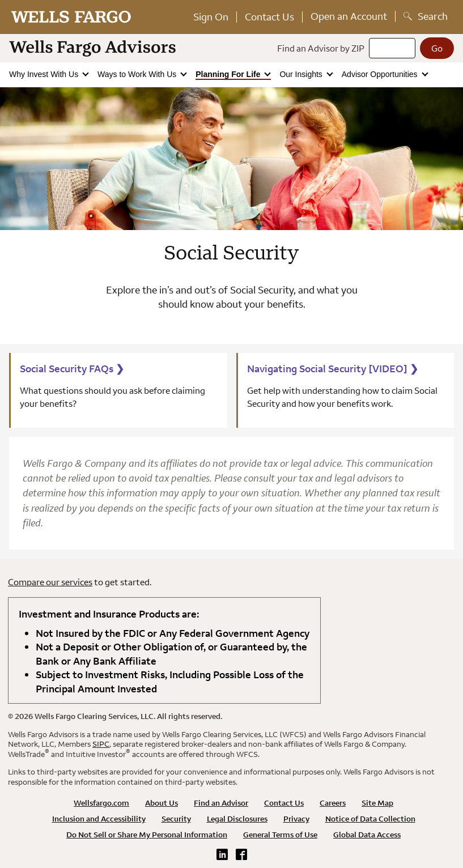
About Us (162, 803)
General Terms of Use (280, 835)
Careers (333, 803)
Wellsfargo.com (101, 803)
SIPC (101, 744)
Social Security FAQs (72, 369)
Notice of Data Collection (370, 819)
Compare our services (50, 582)
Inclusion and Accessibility (99, 819)
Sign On (211, 17)
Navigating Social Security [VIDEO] (333, 369)
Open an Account (349, 16)
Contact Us (269, 17)
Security (176, 819)
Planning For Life (229, 74)
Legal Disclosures (237, 819)
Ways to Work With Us (138, 74)
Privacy (296, 819)
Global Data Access (367, 835)
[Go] (437, 48)
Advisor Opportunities (381, 74)
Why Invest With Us (45, 74)
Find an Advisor (221, 803)
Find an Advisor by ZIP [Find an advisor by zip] (321, 48)
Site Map (377, 803)
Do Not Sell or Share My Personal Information (147, 835)
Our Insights (302, 74)
